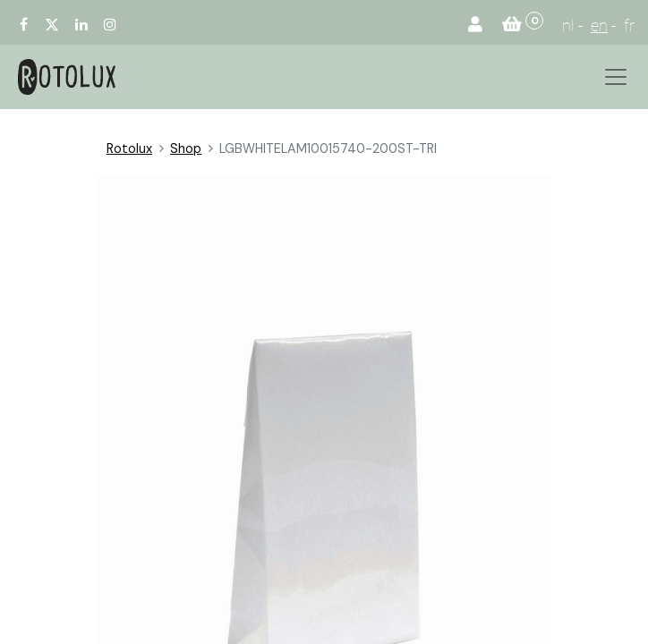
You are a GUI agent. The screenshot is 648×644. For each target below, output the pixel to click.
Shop (186, 148)
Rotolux (129, 148)
